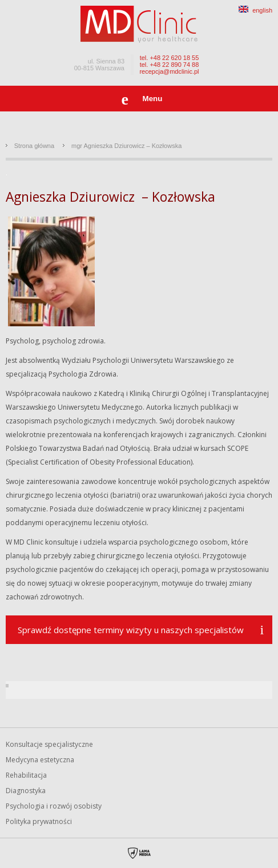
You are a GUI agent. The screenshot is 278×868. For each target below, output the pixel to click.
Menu (153, 99)
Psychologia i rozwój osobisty (54, 806)
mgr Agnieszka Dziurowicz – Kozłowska (126, 146)
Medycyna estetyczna (40, 760)
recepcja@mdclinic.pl (169, 71)
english (255, 10)
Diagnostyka (26, 791)
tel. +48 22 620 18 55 (170, 58)
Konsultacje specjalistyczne (49, 744)
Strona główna (34, 146)
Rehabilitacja (26, 775)
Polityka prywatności (39, 821)
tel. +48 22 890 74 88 (170, 65)
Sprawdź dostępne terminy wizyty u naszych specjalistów (131, 630)
